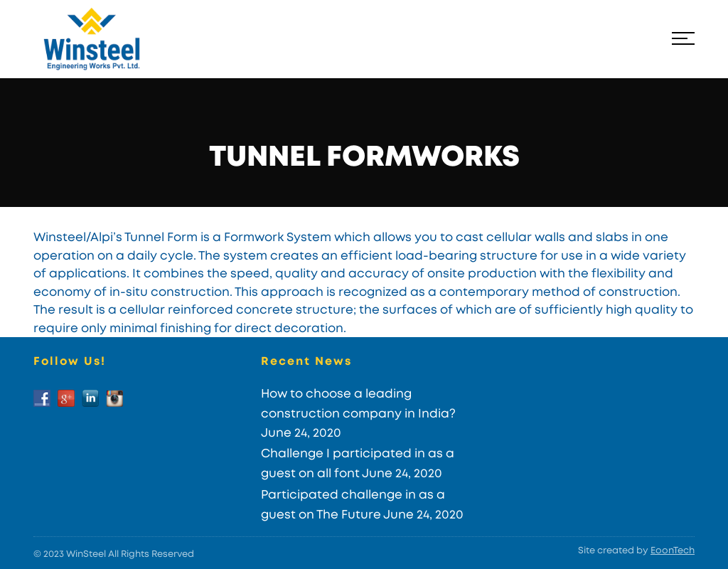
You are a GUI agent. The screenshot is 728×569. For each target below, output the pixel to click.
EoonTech (673, 551)
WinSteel (86, 554)
